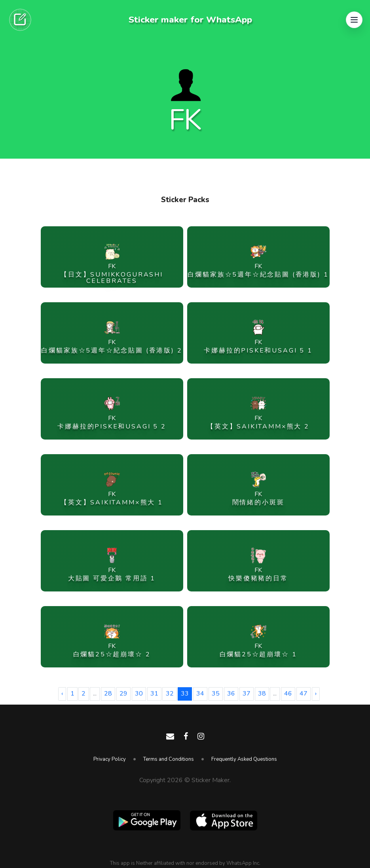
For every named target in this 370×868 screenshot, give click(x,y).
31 (154, 694)
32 (170, 694)
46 (288, 694)
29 (123, 694)
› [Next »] (316, 694)
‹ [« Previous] (62, 694)
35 (216, 694)
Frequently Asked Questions (244, 759)
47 (304, 694)
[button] (354, 20)
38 (262, 694)
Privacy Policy (110, 759)
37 (247, 694)
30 (139, 694)
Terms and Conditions (169, 759)
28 (108, 694)
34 (200, 694)
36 (231, 694)
